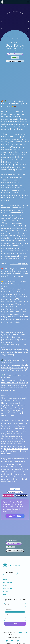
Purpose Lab (7, 589)
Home (5, 579)
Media (5, 586)
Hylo (4, 595)
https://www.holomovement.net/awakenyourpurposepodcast (15, 383)
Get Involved (7, 582)
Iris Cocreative (22, 632)
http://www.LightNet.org (13, 459)
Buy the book (10, 573)
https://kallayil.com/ (19, 264)
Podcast (5, 592)
